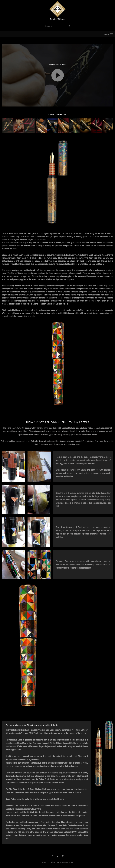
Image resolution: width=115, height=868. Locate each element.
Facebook (52, 856)
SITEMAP (45, 863)
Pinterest (63, 856)
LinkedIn (58, 856)
